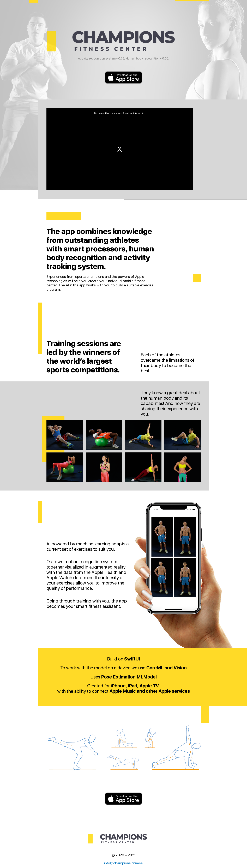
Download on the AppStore (124, 78)
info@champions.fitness (123, 863)
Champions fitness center (124, 41)
